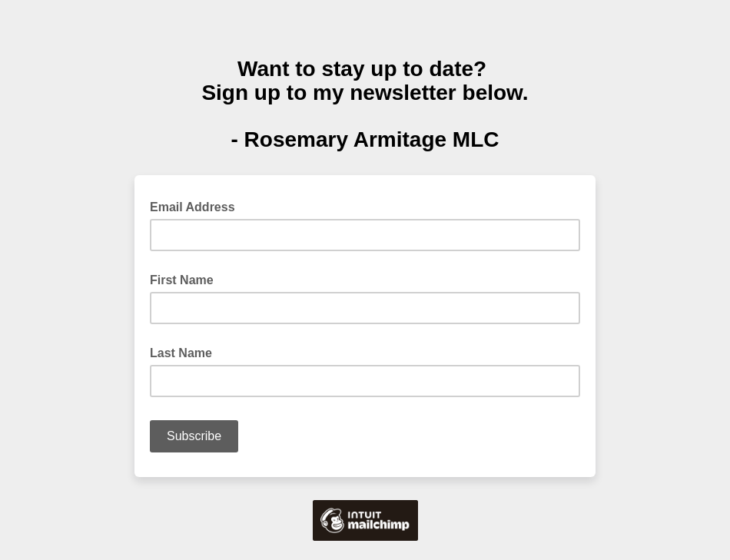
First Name (182, 280)
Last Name (181, 353)
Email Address (197, 206)
